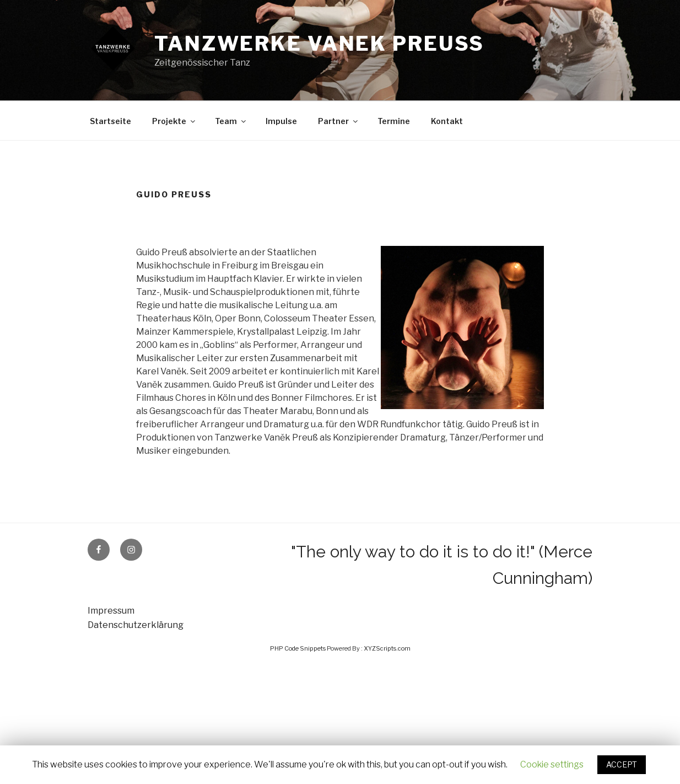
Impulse (281, 121)
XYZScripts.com (387, 648)
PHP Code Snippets (298, 648)
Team (231, 121)
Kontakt (447, 121)
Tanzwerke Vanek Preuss (319, 44)
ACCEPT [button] (622, 764)
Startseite (110, 121)
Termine (394, 121)
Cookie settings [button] (552, 764)
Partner (339, 121)
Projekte (174, 121)
